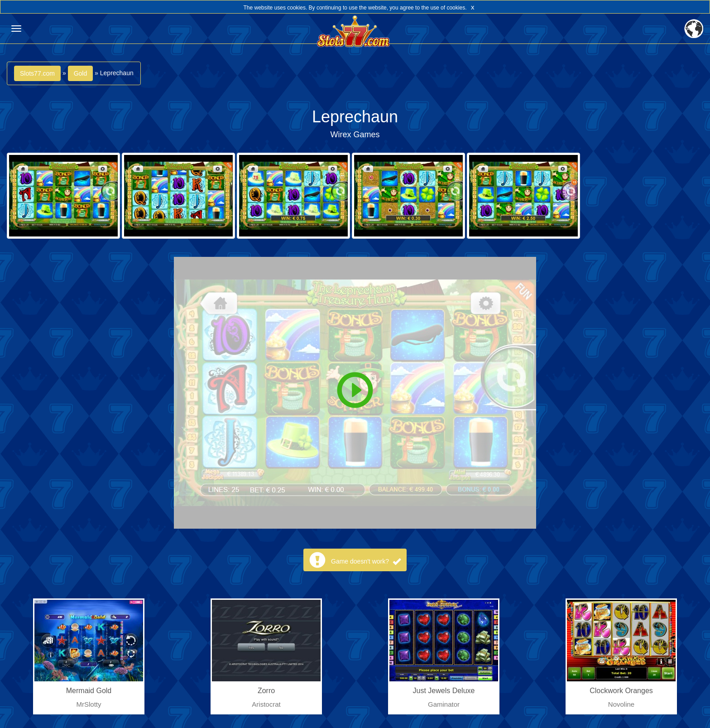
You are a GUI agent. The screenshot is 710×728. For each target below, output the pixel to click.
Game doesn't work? (366, 561)
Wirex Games (355, 135)
